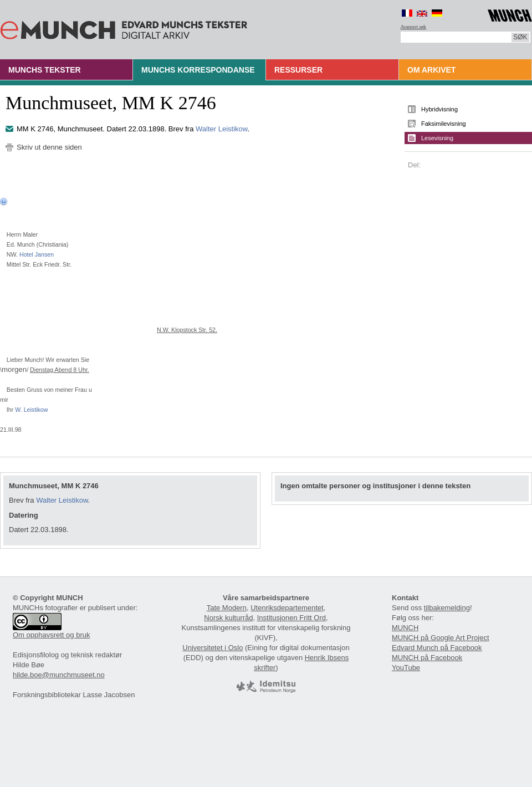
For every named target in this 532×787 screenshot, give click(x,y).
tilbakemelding (447, 608)
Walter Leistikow (221, 129)
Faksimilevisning (444, 124)
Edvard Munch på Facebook (437, 648)
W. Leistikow (31, 410)
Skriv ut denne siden (49, 147)
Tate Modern (227, 608)
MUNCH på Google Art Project (441, 638)
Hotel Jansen (37, 254)
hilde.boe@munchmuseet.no (59, 675)
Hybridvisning (439, 109)
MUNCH (405, 628)
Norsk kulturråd (228, 618)
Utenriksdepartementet (287, 608)
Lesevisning (437, 138)
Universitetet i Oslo (213, 648)
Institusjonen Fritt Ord (291, 618)
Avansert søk (414, 27)
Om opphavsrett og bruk (51, 635)
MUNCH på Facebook (427, 658)
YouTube (406, 668)
